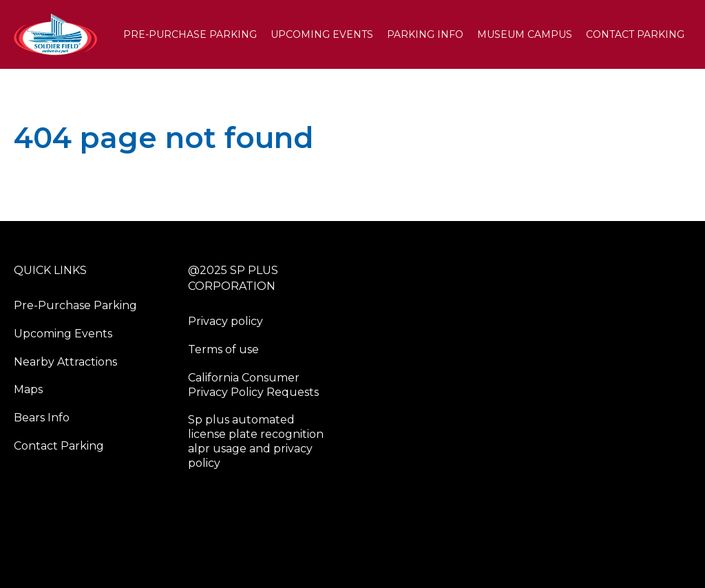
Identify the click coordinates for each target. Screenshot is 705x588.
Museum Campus (525, 34)
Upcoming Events (322, 34)
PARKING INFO (425, 34)
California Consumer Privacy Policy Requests (253, 385)
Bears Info (42, 418)
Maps (28, 389)
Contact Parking (635, 34)
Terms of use (223, 349)
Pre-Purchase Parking (190, 34)
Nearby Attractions (65, 362)
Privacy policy (225, 321)
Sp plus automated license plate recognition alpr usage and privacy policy (256, 441)
